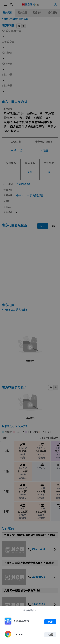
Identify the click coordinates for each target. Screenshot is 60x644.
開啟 (50, 622)
